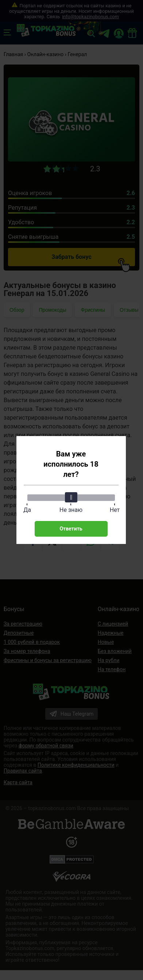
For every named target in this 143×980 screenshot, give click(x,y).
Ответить (71, 529)
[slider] (71, 497)
